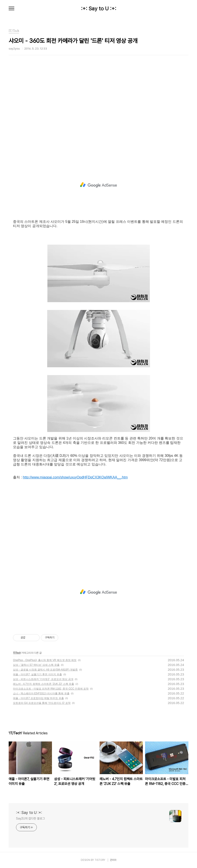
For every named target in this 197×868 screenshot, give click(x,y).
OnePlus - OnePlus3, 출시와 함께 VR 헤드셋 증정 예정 (45, 660)
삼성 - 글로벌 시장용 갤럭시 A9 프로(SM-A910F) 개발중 (45, 670)
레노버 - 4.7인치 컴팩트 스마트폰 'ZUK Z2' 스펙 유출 (44, 684)
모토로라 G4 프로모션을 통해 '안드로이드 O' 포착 (42, 703)
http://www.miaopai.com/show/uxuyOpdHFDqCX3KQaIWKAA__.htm (75, 477)
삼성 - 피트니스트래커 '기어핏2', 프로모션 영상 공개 (43, 679)
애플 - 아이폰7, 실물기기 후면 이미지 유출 (37, 674)
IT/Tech (17, 653)
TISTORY (100, 860)
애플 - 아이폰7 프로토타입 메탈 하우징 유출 (38, 698)
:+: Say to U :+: (99, 9)
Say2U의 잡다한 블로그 (30, 818)
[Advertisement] (98, 114)
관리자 (113, 860)
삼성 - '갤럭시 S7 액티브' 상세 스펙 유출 (36, 665)
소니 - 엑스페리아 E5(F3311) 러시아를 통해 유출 (41, 693)
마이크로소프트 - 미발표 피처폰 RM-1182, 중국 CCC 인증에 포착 (51, 689)
